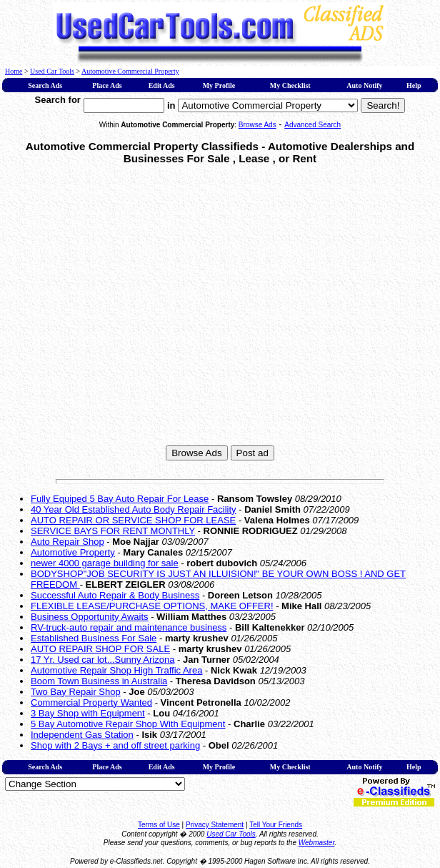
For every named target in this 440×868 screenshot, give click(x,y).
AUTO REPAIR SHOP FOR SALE (100, 649)
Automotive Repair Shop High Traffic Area (116, 670)
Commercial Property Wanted (91, 702)
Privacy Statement (215, 825)
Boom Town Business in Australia (99, 681)
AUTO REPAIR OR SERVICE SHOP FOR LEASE (133, 520)
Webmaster (317, 843)
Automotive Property (73, 552)
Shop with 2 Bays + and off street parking (115, 745)
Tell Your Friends (276, 825)
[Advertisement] (134, 309)
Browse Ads (257, 125)
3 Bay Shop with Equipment (88, 713)
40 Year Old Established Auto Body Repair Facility (134, 509)
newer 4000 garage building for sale (105, 563)
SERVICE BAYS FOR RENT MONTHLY (113, 531)
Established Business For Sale (94, 638)
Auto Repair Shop (67, 542)
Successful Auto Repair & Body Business (115, 595)
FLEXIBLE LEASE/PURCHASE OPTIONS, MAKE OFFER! (152, 606)
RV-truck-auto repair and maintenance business (129, 627)
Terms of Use (159, 825)
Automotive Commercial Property (130, 71)
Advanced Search (312, 125)
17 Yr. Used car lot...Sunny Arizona (102, 660)
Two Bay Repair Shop (76, 692)
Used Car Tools (52, 71)
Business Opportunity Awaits (90, 617)
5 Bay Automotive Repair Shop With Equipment (128, 724)
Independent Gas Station (82, 735)
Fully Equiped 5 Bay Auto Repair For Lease (120, 499)
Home (14, 71)
